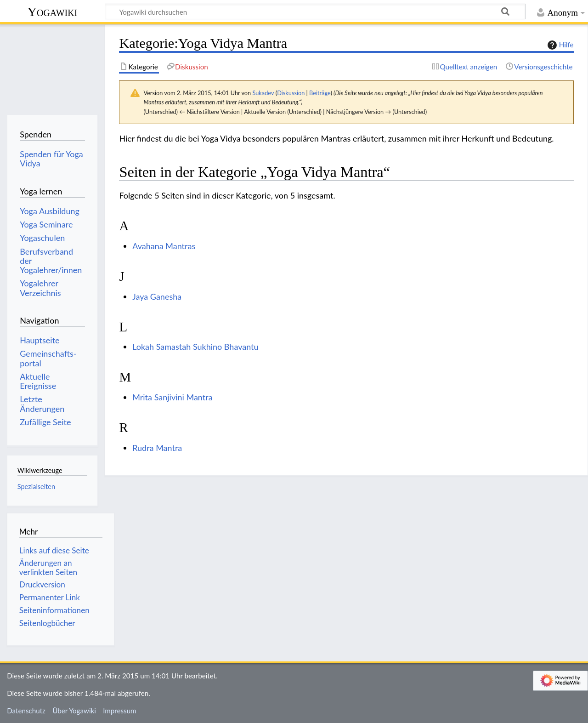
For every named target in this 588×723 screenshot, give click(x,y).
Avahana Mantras (164, 246)
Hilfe (560, 45)
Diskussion (291, 93)
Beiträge (320, 93)
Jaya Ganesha (157, 296)
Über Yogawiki (74, 711)
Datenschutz (26, 711)
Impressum (120, 711)
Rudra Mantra (157, 448)
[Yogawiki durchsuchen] (315, 11)
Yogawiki (53, 12)
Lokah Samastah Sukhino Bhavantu (195, 347)
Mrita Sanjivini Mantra (172, 397)
